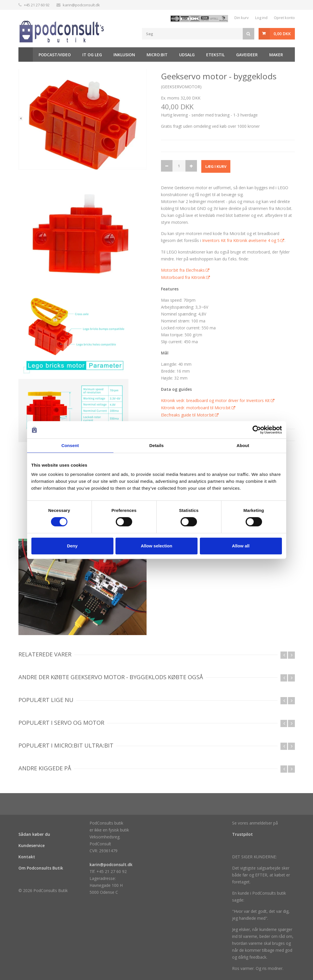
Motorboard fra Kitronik (183, 277)
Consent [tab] (70, 445)
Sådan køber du (34, 834)
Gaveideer (247, 55)
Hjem (26, 55)
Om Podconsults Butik (41, 868)
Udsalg (187, 55)
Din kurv (242, 18)
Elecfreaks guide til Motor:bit (187, 415)
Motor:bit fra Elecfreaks (183, 270)
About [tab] (243, 445)
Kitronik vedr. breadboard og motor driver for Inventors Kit (215, 400)
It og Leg (92, 55)
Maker (276, 55)
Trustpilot (242, 834)
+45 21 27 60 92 (37, 5)
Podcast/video (55, 55)
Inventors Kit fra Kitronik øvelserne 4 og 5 (241, 240)
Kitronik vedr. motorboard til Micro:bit (196, 408)
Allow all (241, 546)
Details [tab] (157, 445)
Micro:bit (157, 55)
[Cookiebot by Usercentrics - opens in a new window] (257, 430)
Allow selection (156, 546)
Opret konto (284, 18)
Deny (72, 546)
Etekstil (215, 55)
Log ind (261, 18)
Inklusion (124, 55)
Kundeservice (32, 845)
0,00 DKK (282, 34)
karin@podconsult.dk (81, 5)
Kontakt (27, 857)
